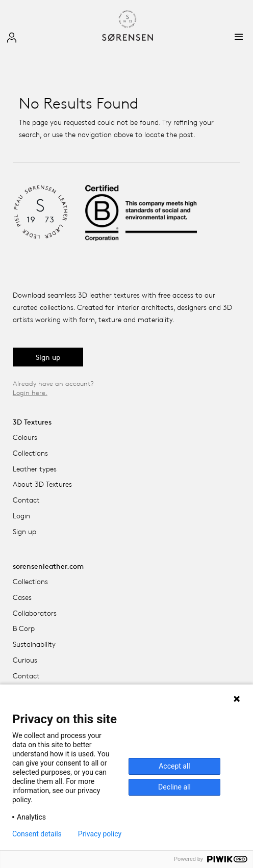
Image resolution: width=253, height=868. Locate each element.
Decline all (174, 787)
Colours (25, 437)
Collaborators (35, 613)
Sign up (48, 357)
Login (21, 516)
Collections (30, 453)
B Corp (24, 628)
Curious (25, 660)
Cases (22, 597)
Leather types (35, 469)
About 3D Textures (42, 484)
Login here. (30, 392)
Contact (26, 500)
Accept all (174, 766)
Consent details (37, 834)
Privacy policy (100, 834)
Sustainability (34, 644)
